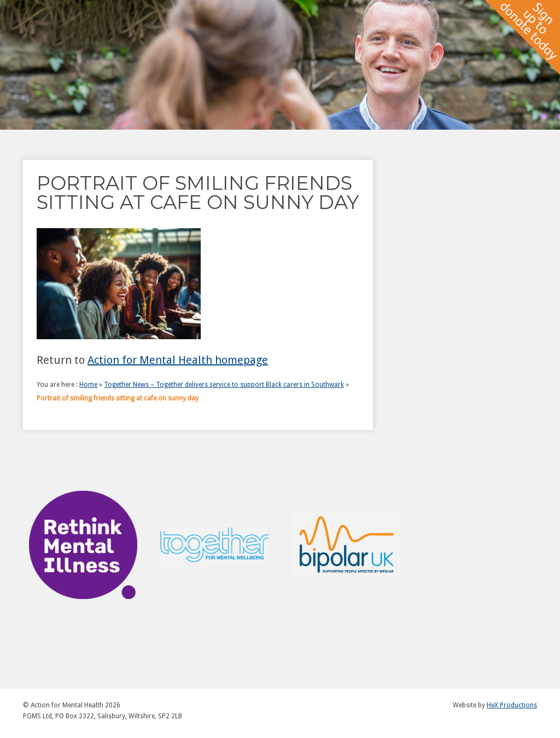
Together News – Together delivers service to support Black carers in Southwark (224, 385)
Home (88, 385)
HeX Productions (512, 705)
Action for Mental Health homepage (178, 360)
